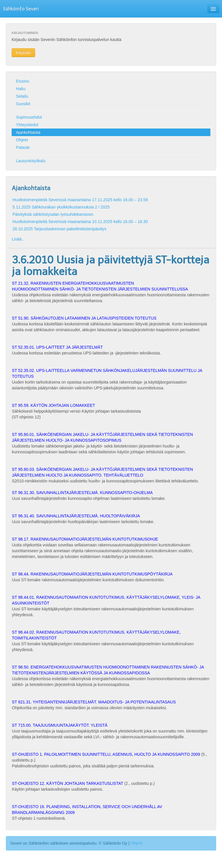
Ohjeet (22, 140)
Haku (21, 89)
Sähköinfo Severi (21, 9)
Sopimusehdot (29, 117)
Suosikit (23, 104)
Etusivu (23, 81)
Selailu (22, 96)
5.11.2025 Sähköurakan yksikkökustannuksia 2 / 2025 (61, 207)
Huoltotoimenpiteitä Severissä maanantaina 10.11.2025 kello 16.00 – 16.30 (80, 222)
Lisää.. (18, 239)
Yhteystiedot (27, 125)
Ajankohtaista (28, 132)
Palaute (23, 147)
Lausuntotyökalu (31, 161)
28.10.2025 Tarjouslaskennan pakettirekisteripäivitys (59, 229)
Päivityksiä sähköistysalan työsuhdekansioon (53, 214)
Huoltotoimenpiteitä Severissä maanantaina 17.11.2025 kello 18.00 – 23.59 (80, 200)
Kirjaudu (23, 53)
